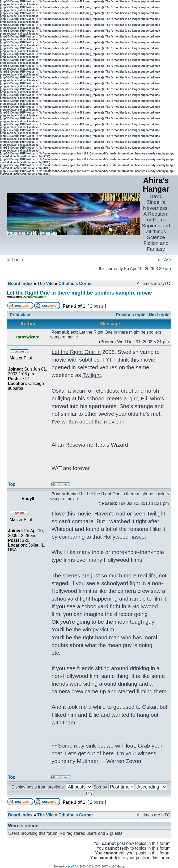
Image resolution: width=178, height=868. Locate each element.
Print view (20, 315)
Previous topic (131, 315)
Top (12, 484)
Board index (20, 284)
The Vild (45, 284)
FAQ (164, 260)
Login (15, 260)
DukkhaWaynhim (35, 297)
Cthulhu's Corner (76, 284)
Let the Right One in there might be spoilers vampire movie (79, 293)
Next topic (159, 315)
